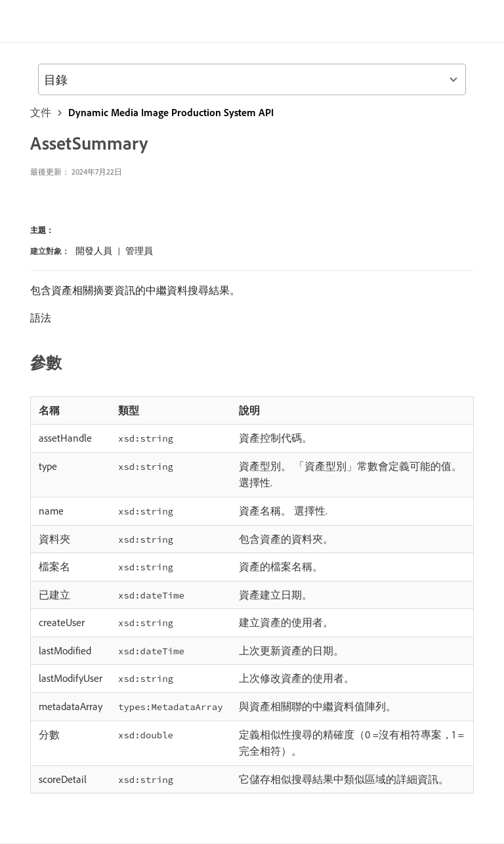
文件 (41, 112)
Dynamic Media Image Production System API (171, 112)
